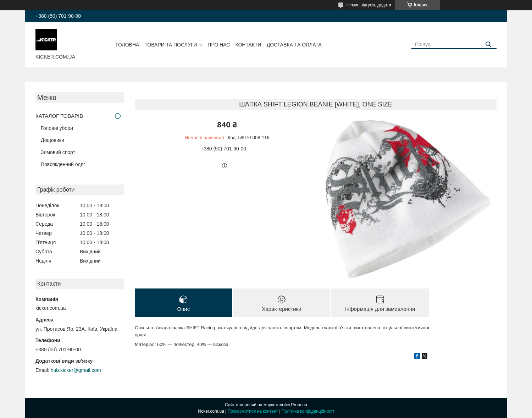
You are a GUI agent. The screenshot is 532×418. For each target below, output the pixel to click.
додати (384, 5)
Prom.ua (299, 405)
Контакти (248, 45)
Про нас (219, 45)
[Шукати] (489, 45)
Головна (127, 45)
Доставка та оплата (294, 45)
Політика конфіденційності (308, 411)
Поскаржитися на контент (253, 411)
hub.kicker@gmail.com (76, 370)
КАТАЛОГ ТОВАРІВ (59, 116)
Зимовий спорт (58, 152)
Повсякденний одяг (63, 164)
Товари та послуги (171, 45)
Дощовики (52, 140)
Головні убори (57, 128)
